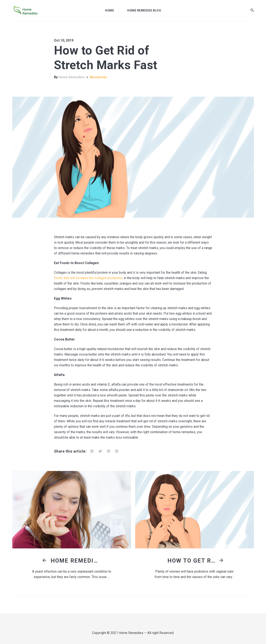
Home (109, 10)
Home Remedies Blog (144, 10)
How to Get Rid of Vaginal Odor (192, 561)
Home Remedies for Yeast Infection (76, 561)
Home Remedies (72, 77)
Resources (98, 77)
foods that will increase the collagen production (88, 278)
